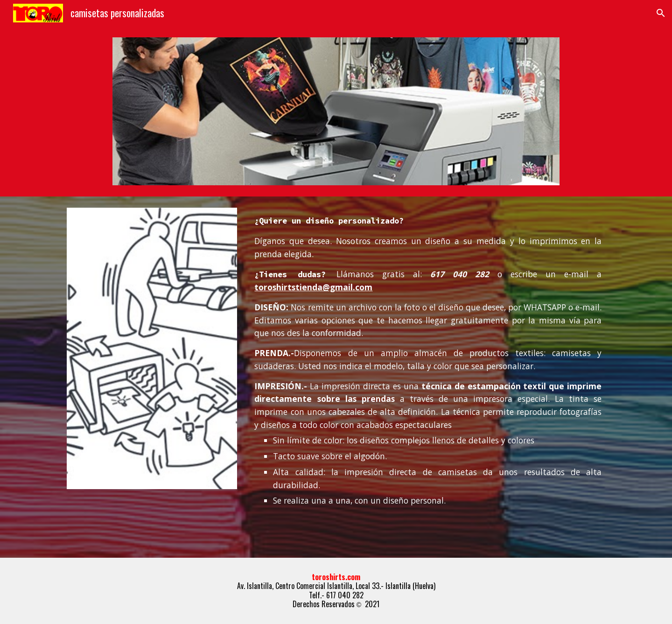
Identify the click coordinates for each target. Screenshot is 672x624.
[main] (428, 364)
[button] (661, 13)
